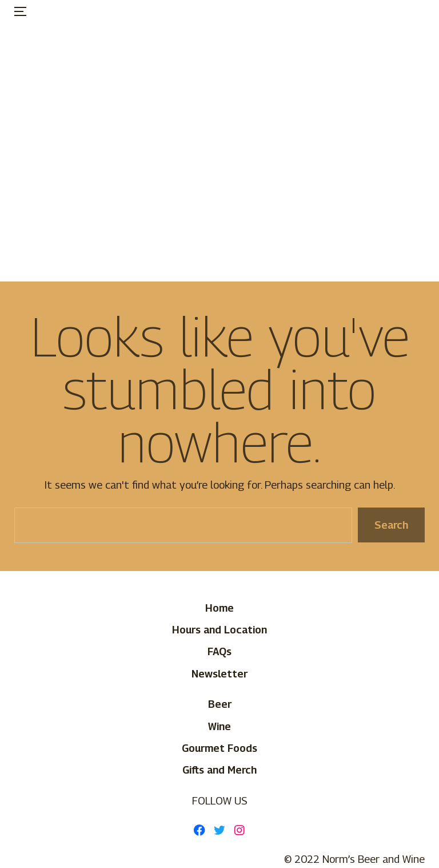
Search (391, 525)
